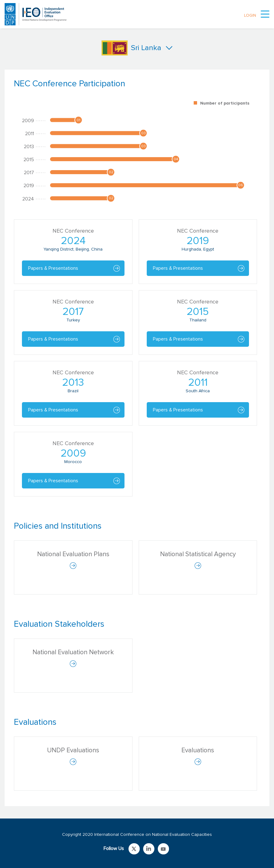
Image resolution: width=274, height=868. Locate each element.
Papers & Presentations (53, 268)
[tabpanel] (137, 291)
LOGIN (250, 16)
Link (134, 849)
